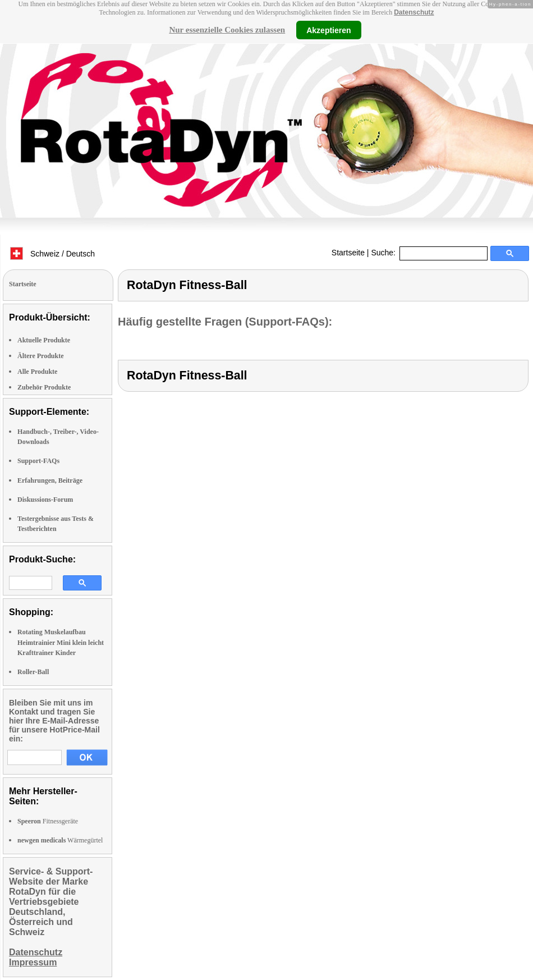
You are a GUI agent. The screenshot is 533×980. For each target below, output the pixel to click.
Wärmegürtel (60, 840)
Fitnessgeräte (48, 821)
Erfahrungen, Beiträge (50, 480)
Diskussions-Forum (45, 500)
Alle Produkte (37, 372)
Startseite (348, 253)
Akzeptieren (328, 30)
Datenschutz (414, 12)
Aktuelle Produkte (44, 340)
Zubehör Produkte (44, 387)
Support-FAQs (38, 461)
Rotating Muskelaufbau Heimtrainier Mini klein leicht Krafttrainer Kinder (61, 642)
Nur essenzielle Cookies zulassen (227, 30)
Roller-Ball (33, 672)
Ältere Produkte (41, 356)
